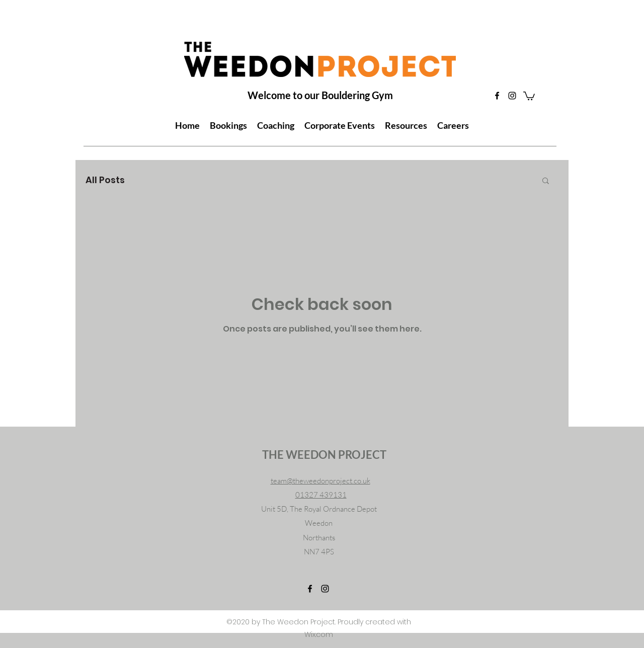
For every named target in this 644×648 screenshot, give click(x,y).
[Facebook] (497, 96)
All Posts (105, 180)
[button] (529, 95)
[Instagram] (512, 96)
